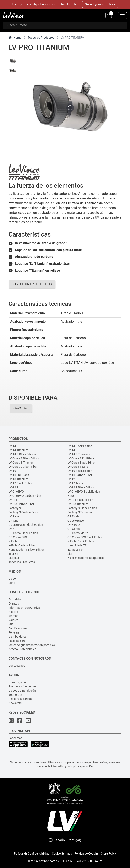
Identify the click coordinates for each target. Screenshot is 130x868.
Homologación (18, 682)
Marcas (13, 616)
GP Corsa (74, 529)
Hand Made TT (77, 545)
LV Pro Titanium (78, 504)
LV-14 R (72, 450)
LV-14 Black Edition (80, 446)
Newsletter (15, 703)
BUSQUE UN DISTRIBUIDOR (32, 284)
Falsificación (17, 641)
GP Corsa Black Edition (23, 533)
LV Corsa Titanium (79, 467)
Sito (70, 554)
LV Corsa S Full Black (81, 458)
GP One (13, 521)
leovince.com (47, 861)
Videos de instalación (22, 691)
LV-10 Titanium (18, 479)
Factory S (15, 508)
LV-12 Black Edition (21, 483)
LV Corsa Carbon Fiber (23, 467)
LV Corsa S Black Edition (24, 458)
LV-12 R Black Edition (81, 487)
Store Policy (109, 853)
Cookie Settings (62, 853)
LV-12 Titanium (77, 483)
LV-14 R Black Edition (22, 454)
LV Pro (13, 500)
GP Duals (73, 516)
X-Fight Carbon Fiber (22, 545)
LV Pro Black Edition (80, 500)
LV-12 (71, 479)
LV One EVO (16, 492)
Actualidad (15, 599)
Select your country (100, 4)
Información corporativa (24, 608)
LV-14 (12, 446)
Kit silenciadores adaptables (86, 558)
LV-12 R (13, 487)
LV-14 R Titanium (78, 454)
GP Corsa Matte (78, 533)
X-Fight (13, 541)
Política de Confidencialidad (32, 853)
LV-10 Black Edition (80, 471)
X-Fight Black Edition (81, 541)
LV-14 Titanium (18, 450)
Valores (13, 620)
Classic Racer (76, 521)
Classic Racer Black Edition (26, 525)
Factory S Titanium (80, 512)
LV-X (12, 529)
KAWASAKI (21, 408)
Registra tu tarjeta (20, 699)
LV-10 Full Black (19, 475)
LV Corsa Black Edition (82, 463)
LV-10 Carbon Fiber (80, 475)
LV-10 (12, 471)
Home (15, 37)
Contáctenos (17, 666)
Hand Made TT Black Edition (27, 550)
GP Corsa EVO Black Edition (85, 537)
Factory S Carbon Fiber (23, 512)
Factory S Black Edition (82, 508)
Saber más (15, 738)
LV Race (14, 516)
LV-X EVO (74, 525)
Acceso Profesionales (22, 649)
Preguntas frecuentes (22, 686)
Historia (14, 612)
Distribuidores (17, 637)
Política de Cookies (86, 853)
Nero (71, 496)
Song (12, 583)
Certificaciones (18, 628)
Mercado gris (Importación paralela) (32, 645)
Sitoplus (14, 558)
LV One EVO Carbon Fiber (25, 496)
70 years (14, 632)
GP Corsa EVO (18, 537)
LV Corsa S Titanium (21, 463)
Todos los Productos (41, 38)
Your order (15, 695)
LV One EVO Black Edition (84, 492)
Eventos (14, 603)
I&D (11, 624)
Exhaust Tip (75, 550)
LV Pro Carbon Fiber (21, 504)
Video (12, 579)
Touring (13, 554)
